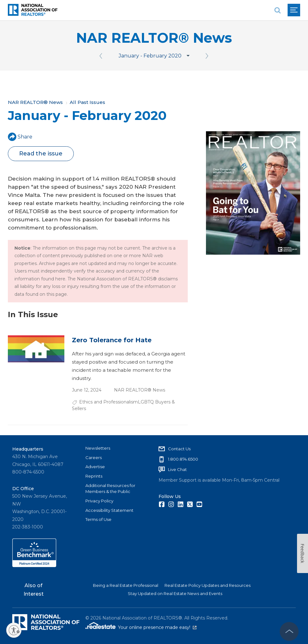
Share (20, 137)
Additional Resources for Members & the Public (110, 489)
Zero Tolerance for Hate (112, 340)
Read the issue (41, 154)
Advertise (95, 467)
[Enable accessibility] (14, 630)
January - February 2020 (150, 56)
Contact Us (179, 449)
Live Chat (177, 469)
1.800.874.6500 (183, 459)
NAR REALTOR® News (154, 38)
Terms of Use (98, 519)
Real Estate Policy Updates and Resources (208, 585)
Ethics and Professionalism (108, 402)
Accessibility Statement (109, 510)
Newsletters (98, 448)
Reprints (94, 476)
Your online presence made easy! (157, 627)
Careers (94, 457)
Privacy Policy (99, 501)
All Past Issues (87, 102)
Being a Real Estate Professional (126, 585)
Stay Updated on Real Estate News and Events (175, 593)
